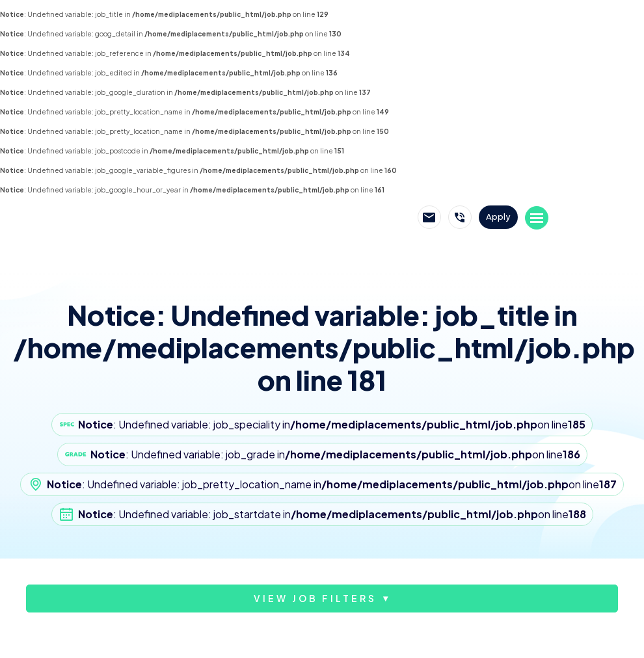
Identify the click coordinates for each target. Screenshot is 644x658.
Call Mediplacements (460, 217)
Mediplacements (165, 218)
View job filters (315, 598)
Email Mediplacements (429, 217)
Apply (498, 217)
